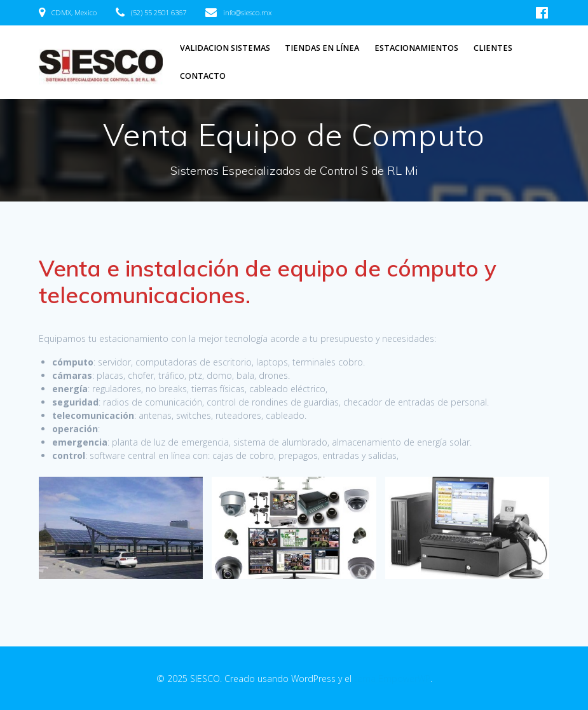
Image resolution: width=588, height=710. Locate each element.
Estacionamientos (416, 48)
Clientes (493, 48)
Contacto (203, 76)
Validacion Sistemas (225, 48)
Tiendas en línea (322, 48)
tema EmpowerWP (392, 679)
